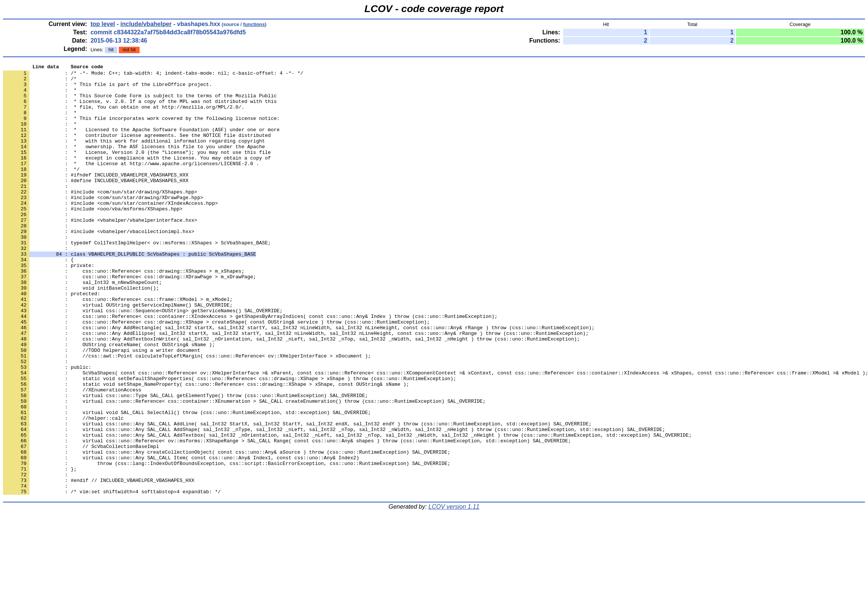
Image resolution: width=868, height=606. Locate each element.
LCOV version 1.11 (454, 593)
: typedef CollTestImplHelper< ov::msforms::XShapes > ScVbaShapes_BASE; (137, 279)
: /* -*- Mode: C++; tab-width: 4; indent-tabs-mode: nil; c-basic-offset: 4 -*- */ (153, 75)
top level (103, 24)
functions (254, 24)
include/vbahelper (146, 24)
